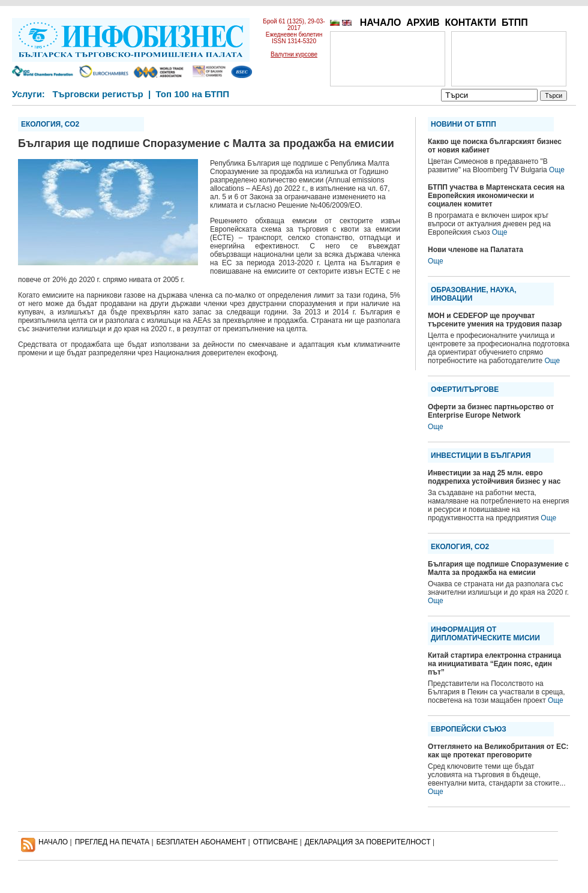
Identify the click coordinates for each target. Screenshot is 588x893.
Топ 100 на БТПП (193, 94)
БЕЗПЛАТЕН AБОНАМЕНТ (202, 842)
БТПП (515, 23)
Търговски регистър (97, 94)
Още (557, 170)
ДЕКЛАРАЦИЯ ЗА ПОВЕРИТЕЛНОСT (368, 842)
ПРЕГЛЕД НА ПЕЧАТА (112, 842)
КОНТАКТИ (470, 23)
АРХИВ (423, 23)
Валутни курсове (294, 54)
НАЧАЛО (381, 23)
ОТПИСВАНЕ (276, 842)
